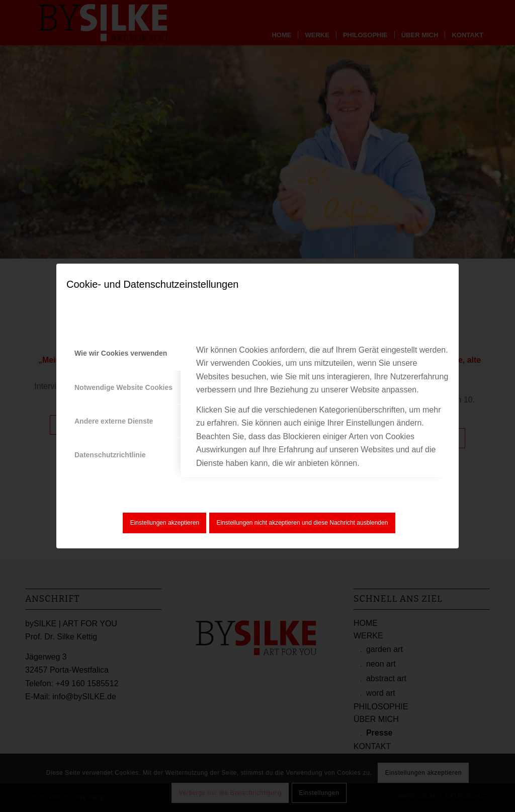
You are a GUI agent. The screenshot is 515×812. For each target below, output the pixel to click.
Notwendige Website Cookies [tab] (123, 387)
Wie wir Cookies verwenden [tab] (121, 353)
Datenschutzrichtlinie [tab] (110, 455)
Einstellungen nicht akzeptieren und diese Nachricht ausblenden (302, 523)
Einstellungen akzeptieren (165, 523)
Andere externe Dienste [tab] (114, 421)
